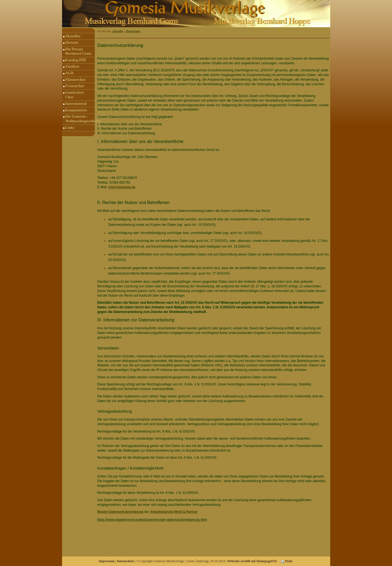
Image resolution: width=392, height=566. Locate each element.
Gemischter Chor (75, 95)
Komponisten (76, 110)
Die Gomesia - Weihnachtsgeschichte (80, 119)
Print (287, 561)
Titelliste (72, 67)
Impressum (107, 561)
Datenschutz (133, 31)
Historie (72, 43)
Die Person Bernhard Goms (79, 51)
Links (70, 128)
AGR (70, 73)
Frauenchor (75, 86)
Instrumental (76, 104)
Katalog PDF (76, 60)
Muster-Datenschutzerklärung (120, 512)
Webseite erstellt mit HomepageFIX (252, 561)
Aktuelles (73, 36)
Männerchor (76, 80)
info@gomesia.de (122, 187)
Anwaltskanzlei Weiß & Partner (174, 512)
